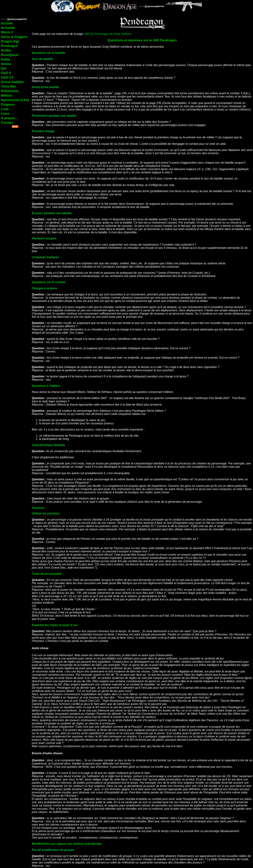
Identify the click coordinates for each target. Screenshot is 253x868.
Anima (6, 64)
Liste (5, 109)
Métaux (7, 96)
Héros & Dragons (14, 37)
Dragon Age (10, 41)
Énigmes (8, 105)
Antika (6, 50)
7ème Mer (9, 86)
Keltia (5, 59)
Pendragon (10, 46)
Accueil (7, 23)
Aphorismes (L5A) (15, 100)
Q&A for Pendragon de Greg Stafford (107, 34)
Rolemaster (10, 91)
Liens (5, 114)
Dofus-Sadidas (12, 82)
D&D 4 (6, 73)
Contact (7, 123)
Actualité (8, 28)
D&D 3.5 (7, 77)
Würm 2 (7, 32)
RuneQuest (10, 55)
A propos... (9, 118)
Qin (4, 68)
